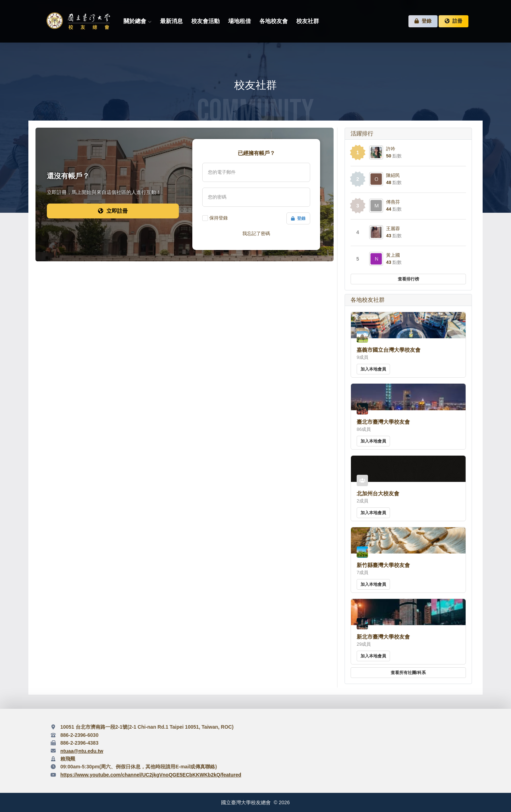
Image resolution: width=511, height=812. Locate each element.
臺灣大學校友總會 (78, 21)
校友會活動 (205, 21)
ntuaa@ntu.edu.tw (82, 751)
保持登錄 (219, 218)
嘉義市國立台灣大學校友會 (389, 350)
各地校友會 (274, 21)
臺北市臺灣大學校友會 (383, 422)
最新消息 (171, 21)
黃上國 (393, 255)
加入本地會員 (373, 369)
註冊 (454, 21)
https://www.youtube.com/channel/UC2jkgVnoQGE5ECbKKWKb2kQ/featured (151, 775)
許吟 (391, 149)
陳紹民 (393, 175)
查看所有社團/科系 (408, 673)
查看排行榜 (408, 279)
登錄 (423, 21)
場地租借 (240, 21)
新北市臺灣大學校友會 (383, 637)
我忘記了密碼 (256, 233)
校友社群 (308, 21)
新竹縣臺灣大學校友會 (383, 565)
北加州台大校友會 (378, 493)
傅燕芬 (393, 202)
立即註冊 (113, 211)
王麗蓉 (393, 229)
